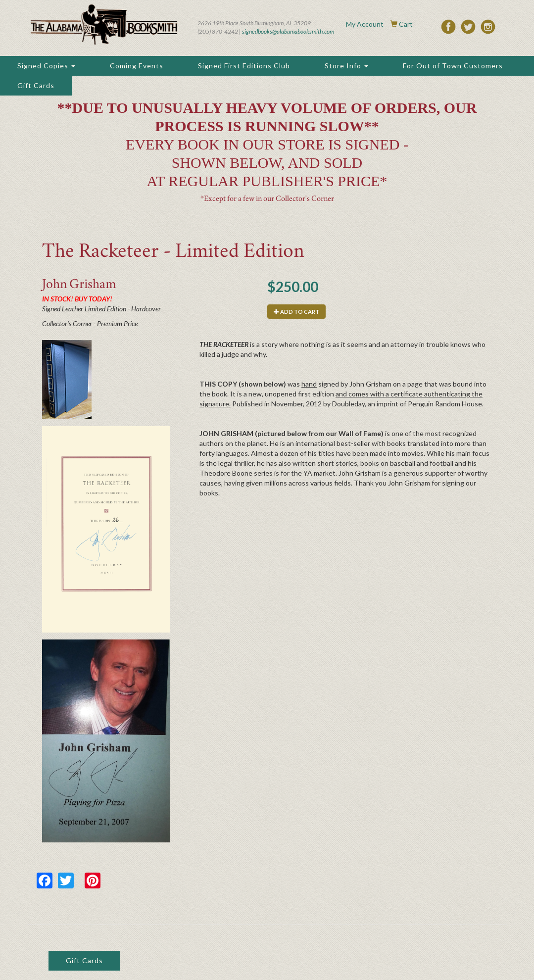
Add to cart (296, 312)
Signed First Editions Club (244, 66)
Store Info (346, 66)
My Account (365, 24)
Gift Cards (36, 85)
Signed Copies (46, 66)
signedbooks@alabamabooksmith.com (288, 31)
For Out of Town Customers (453, 66)
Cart (406, 24)
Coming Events (137, 66)
